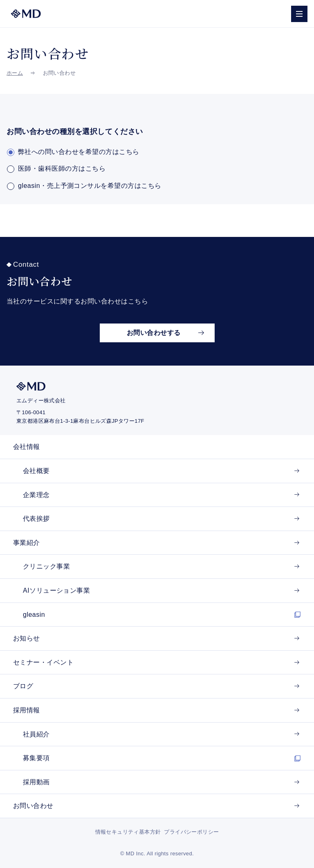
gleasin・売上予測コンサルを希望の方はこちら (90, 186)
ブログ (23, 686)
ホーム (15, 73)
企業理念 (36, 495)
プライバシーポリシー (191, 832)
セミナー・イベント (43, 662)
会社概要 (36, 471)
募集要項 (36, 758)
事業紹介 (27, 543)
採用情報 (27, 710)
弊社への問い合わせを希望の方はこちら (79, 152)
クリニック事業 (46, 566)
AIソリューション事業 (56, 590)
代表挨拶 (36, 519)
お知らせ (27, 638)
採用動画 (36, 782)
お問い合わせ (33, 806)
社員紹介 (36, 734)
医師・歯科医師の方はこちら (62, 168)
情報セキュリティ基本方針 (128, 832)
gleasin (34, 615)
